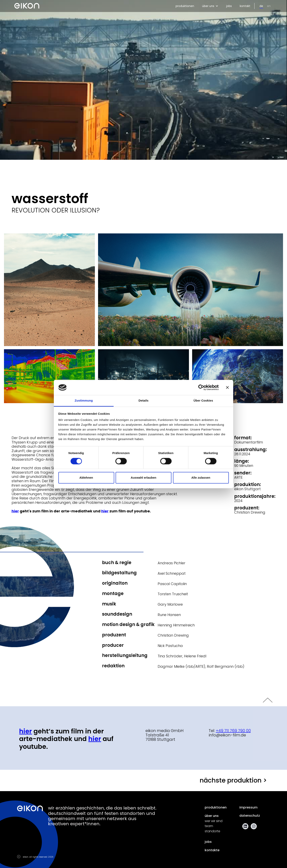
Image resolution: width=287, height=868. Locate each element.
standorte (212, 831)
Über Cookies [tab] (203, 401)
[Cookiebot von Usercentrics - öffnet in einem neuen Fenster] (201, 387)
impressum (248, 807)
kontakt (245, 6)
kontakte (212, 850)
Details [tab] (143, 401)
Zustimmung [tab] (84, 401)
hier (95, 739)
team (209, 826)
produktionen (185, 6)
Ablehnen (86, 478)
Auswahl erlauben (143, 478)
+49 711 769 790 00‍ (233, 731)
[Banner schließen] (227, 387)
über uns (212, 816)
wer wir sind (214, 821)
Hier (26, 731)
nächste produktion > (233, 780)
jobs (229, 6)
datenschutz (250, 816)
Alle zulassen (201, 478)
